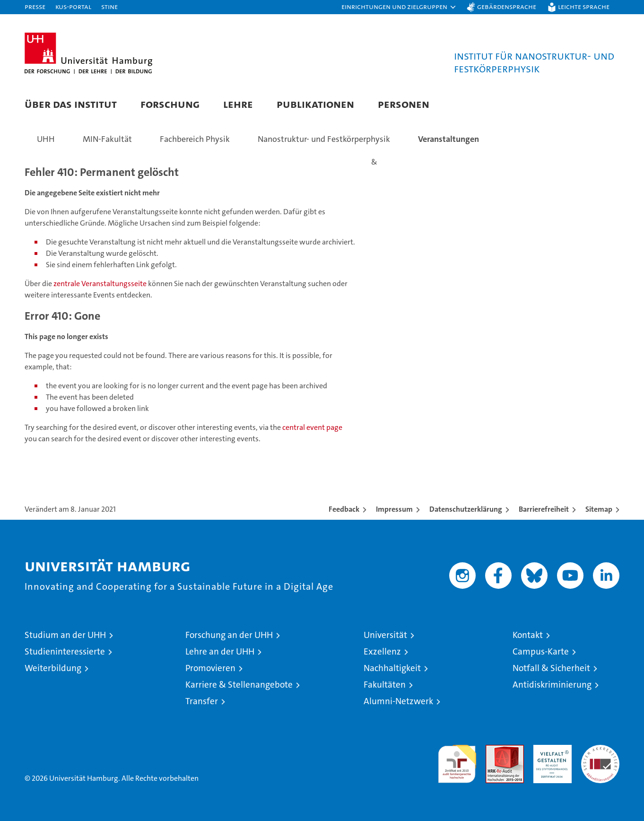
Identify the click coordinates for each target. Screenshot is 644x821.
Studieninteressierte (65, 651)
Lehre (238, 104)
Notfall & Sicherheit (551, 668)
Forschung (170, 104)
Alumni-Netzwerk (398, 701)
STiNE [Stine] (109, 6)
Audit (495, 750)
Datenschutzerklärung (466, 509)
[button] (399, 7)
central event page (312, 427)
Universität (385, 635)
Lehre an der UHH (220, 651)
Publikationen (315, 104)
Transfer (202, 701)
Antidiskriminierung (552, 685)
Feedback (344, 509)
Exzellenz (382, 651)
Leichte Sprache (584, 6)
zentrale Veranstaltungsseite (101, 284)
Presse (35, 6)
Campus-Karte (541, 651)
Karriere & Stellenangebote (239, 685)
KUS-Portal (73, 6)
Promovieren (210, 668)
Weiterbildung (53, 668)
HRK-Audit (550, 750)
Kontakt (528, 635)
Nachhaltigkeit (392, 668)
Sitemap (599, 509)
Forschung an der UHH (229, 635)
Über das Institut (71, 104)
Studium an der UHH (65, 635)
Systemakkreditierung (600, 750)
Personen (404, 104)
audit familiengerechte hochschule (457, 760)
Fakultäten (385, 685)
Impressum (394, 509)
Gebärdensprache (507, 6)
